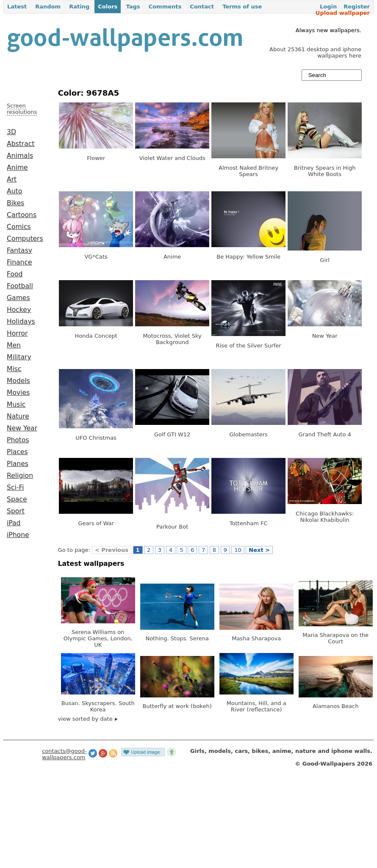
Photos (18, 440)
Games (18, 298)
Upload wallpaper (343, 13)
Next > (259, 550)
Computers (25, 239)
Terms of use (242, 7)
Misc (14, 369)
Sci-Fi (15, 488)
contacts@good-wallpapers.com (64, 754)
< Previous (112, 550)
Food (15, 274)
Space (17, 499)
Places (17, 452)
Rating (79, 7)
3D (11, 132)
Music (16, 405)
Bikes (15, 203)
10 (238, 550)
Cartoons (22, 215)
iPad (14, 523)
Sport (16, 511)
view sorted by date (88, 719)
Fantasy (19, 251)
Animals (20, 156)
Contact (202, 7)
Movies (18, 393)
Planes (18, 464)
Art (12, 179)
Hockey (19, 310)
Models (18, 381)
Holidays (21, 322)
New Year (22, 428)
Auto (14, 191)
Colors (108, 7)
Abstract (21, 144)
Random (48, 7)
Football (20, 286)
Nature (18, 416)
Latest (17, 7)
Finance (19, 262)
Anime (17, 168)
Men (14, 345)
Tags (133, 7)
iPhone (18, 535)
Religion (20, 476)
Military (19, 357)
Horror (17, 333)
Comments (165, 7)
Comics (19, 227)
